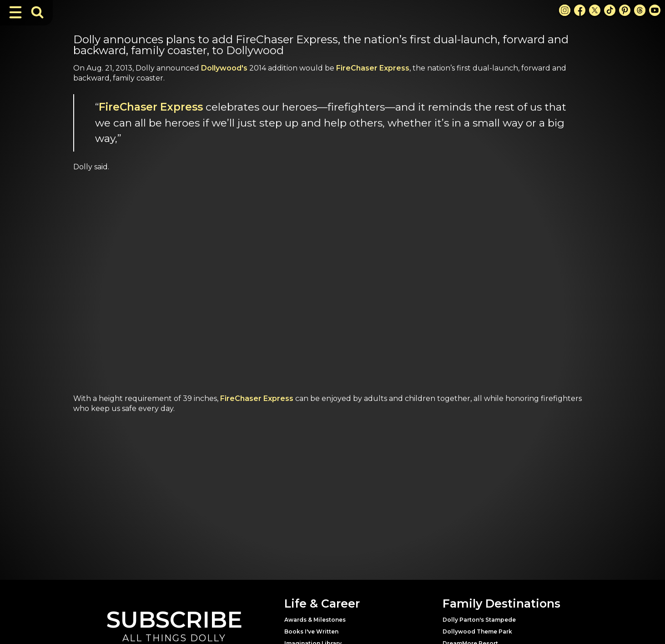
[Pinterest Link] (625, 10)
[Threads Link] (640, 10)
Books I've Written (311, 631)
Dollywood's (224, 68)
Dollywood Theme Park (477, 631)
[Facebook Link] (580, 10)
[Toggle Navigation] (15, 12)
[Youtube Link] (655, 10)
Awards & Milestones (315, 620)
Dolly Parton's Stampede (479, 620)
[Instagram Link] (565, 10)
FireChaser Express (373, 68)
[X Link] (595, 10)
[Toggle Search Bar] (37, 12)
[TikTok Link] (610, 10)
